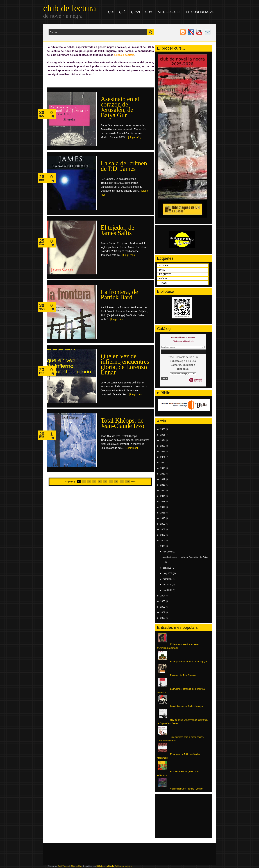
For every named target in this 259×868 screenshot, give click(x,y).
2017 (163, 479)
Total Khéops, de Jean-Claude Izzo (122, 423)
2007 (163, 535)
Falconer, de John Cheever (183, 675)
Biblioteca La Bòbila (105, 866)
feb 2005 (167, 585)
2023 (163, 446)
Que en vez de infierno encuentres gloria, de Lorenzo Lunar (125, 364)
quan (136, 12)
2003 (163, 601)
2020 (163, 463)
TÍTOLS (163, 283)
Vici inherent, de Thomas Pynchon (187, 789)
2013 (163, 502)
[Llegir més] (135, 137)
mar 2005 (168, 579)
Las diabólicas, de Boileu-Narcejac (187, 706)
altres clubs (169, 12)
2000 (163, 618)
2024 (163, 440)
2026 (163, 429)
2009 (163, 524)
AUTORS (164, 266)
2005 (163, 546)
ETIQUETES (165, 274)
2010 (163, 518)
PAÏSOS (163, 279)
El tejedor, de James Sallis (117, 230)
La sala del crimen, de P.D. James (125, 166)
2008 (163, 529)
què (122, 12)
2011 (163, 513)
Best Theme (63, 866)
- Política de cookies (123, 866)
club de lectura (70, 8)
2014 (163, 496)
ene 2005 (168, 590)
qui (111, 12)
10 (128, 482)
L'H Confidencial (200, 12)
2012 (163, 507)
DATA (162, 270)
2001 (163, 612)
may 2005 (168, 573)
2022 (163, 452)
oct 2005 (167, 568)
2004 (163, 596)
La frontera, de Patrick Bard (119, 295)
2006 (163, 541)
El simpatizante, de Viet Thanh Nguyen (189, 662)
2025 (163, 435)
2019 (163, 468)
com (149, 12)
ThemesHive (77, 866)
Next (133, 482)
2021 (163, 457)
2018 (163, 474)
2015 (163, 490)
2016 (163, 485)
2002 (163, 607)
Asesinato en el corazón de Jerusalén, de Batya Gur (120, 107)
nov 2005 (168, 552)
